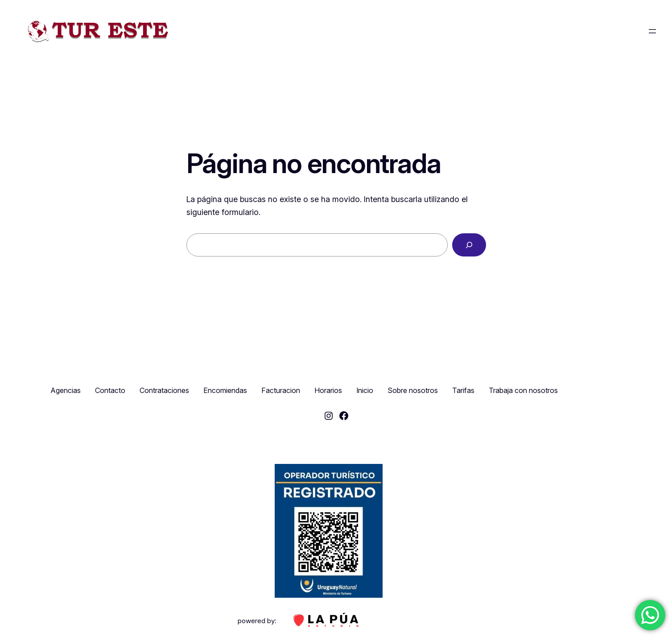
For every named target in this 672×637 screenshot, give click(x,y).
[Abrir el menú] (652, 31)
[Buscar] (469, 245)
